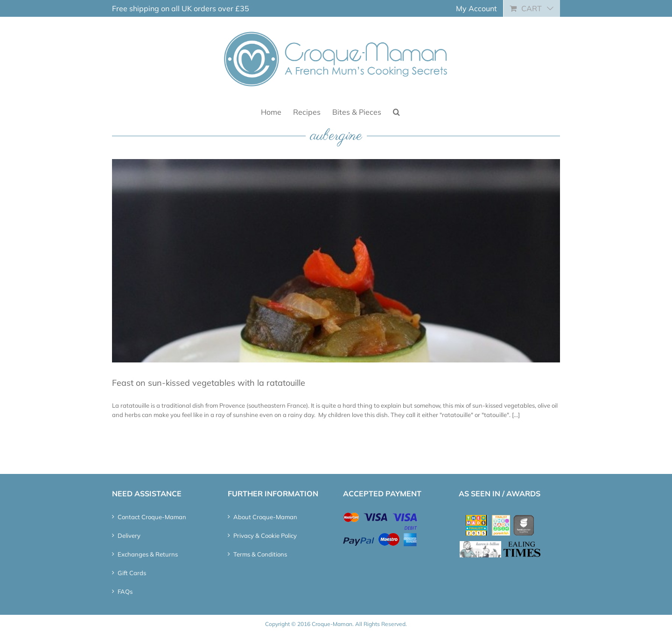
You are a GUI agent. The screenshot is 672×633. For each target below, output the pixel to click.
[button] (396, 111)
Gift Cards (132, 573)
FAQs (125, 591)
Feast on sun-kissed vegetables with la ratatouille (209, 383)
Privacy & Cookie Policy (265, 536)
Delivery (129, 536)
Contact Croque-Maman (152, 517)
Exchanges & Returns (148, 554)
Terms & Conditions (260, 554)
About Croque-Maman (265, 517)
